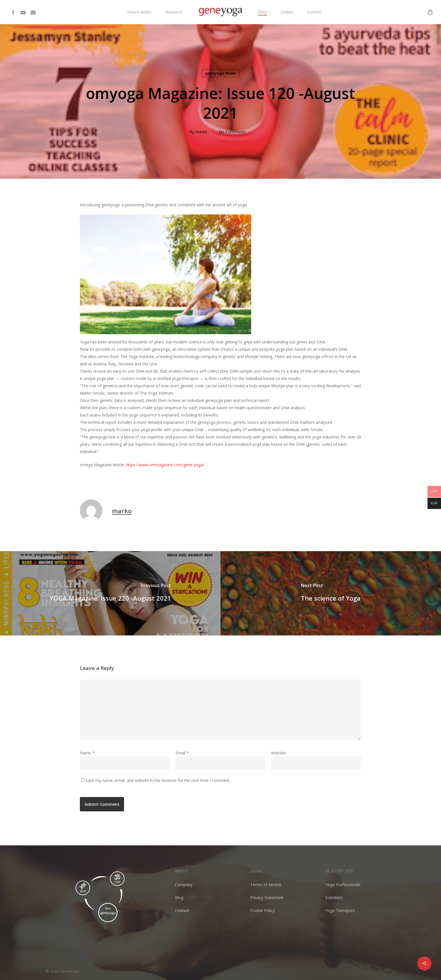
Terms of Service (266, 885)
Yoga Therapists (340, 910)
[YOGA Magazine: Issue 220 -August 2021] (110, 593)
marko (201, 132)
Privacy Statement (267, 898)
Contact (182, 910)
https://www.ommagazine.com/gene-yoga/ (165, 465)
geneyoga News (220, 73)
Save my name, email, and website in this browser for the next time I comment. (158, 780)
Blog (179, 898)
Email (182, 753)
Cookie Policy (263, 910)
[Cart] (430, 12)
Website (278, 753)
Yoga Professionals (343, 885)
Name (87, 753)
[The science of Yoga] (331, 593)
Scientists (334, 898)
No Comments (232, 132)
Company (184, 885)
